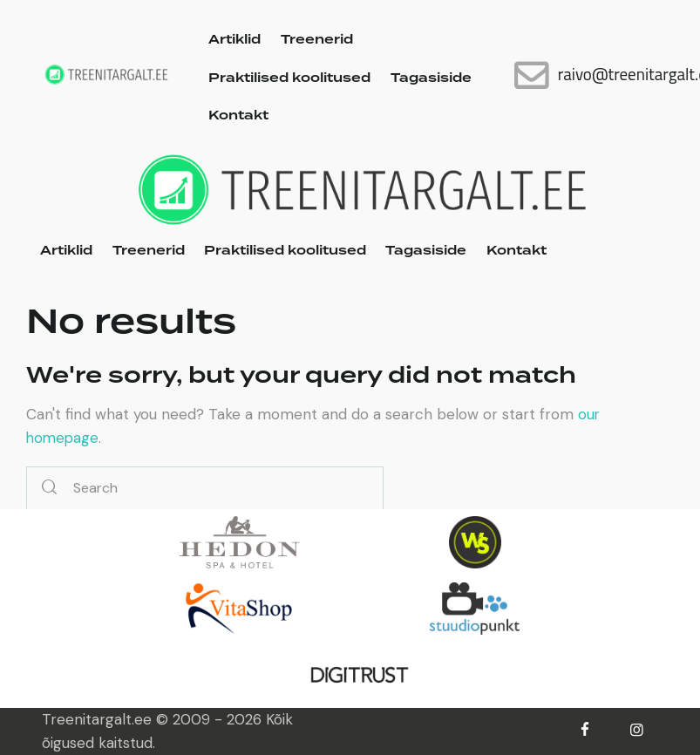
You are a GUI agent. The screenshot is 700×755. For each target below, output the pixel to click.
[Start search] (49, 489)
